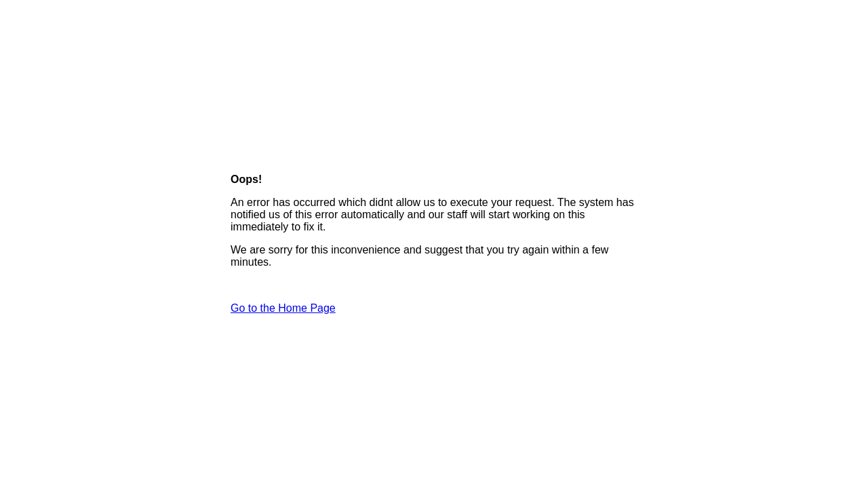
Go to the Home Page (283, 308)
